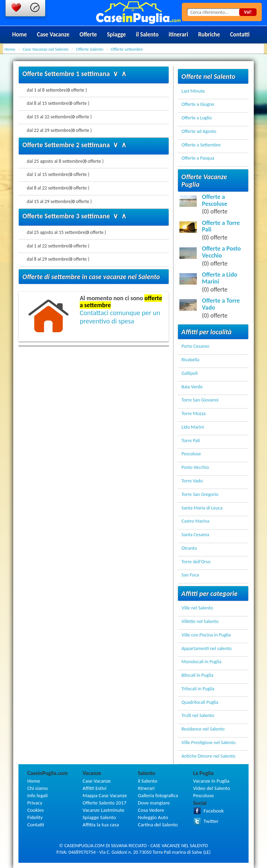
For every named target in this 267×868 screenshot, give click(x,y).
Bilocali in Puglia (197, 676)
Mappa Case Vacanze (104, 795)
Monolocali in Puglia (201, 662)
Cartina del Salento (158, 825)
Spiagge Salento (99, 817)
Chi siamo (37, 788)
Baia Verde (192, 387)
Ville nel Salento (197, 608)
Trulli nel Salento (198, 716)
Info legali (37, 795)
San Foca (190, 575)
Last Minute (193, 91)
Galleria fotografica (158, 795)
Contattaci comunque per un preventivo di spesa (120, 317)
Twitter (211, 821)
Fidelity (35, 817)
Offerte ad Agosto (199, 132)
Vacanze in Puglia (211, 781)
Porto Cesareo (195, 347)
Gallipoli (189, 374)
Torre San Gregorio (200, 495)
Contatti (240, 35)
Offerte (88, 35)
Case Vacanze (53, 35)
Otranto (189, 549)
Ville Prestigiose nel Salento (209, 743)
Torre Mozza (193, 414)
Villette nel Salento (200, 622)
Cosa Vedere (151, 810)
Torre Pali (191, 441)
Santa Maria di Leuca (202, 508)
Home (19, 35)
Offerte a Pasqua (198, 158)
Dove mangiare (154, 803)
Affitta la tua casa (101, 825)
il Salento (147, 35)
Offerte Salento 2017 (104, 803)
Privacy (35, 803)
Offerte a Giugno (198, 105)
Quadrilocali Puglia (200, 703)
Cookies (35, 810)
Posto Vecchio (195, 468)
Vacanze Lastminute (103, 810)
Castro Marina (195, 521)
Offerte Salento (90, 49)
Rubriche (209, 35)
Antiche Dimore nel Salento (208, 756)
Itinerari (146, 788)
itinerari (178, 35)
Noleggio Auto (153, 817)
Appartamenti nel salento (207, 649)
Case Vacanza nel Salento (46, 49)
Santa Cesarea (195, 535)
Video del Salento (212, 788)
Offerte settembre (127, 49)
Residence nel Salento (203, 729)
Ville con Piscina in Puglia (206, 635)
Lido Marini (193, 427)
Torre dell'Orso (196, 562)
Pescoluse (191, 454)
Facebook (214, 811)
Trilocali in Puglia (198, 689)
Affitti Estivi (94, 788)
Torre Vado (192, 481)
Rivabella (190, 360)
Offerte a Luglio (197, 118)
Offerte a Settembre (201, 145)
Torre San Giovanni (200, 400)
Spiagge (116, 35)
